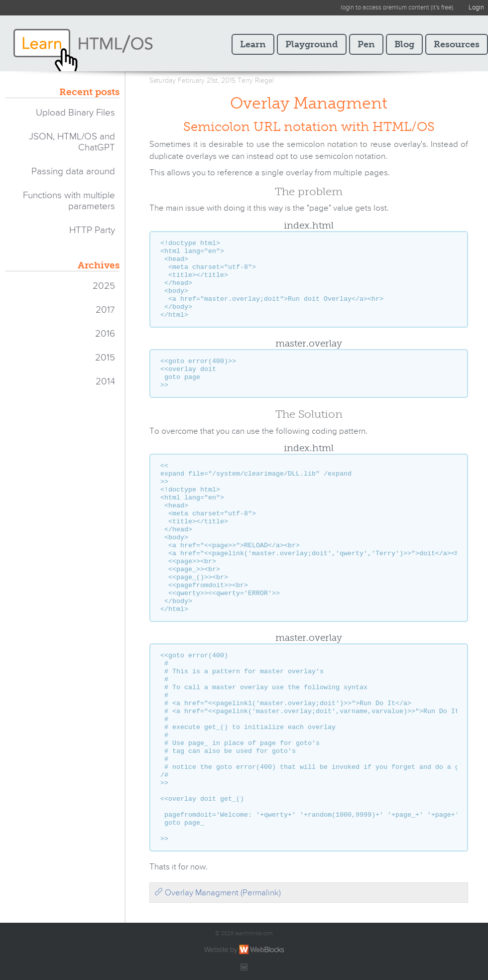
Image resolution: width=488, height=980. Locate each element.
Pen (366, 44)
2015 (105, 358)
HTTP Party (92, 230)
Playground (312, 44)
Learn (253, 44)
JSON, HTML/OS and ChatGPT (72, 142)
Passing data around (73, 172)
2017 (105, 310)
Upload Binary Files (75, 113)
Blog (404, 44)
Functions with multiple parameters (69, 201)
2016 (105, 334)
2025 (104, 286)
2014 (105, 382)
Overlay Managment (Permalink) (218, 893)
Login (476, 8)
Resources (457, 44)
